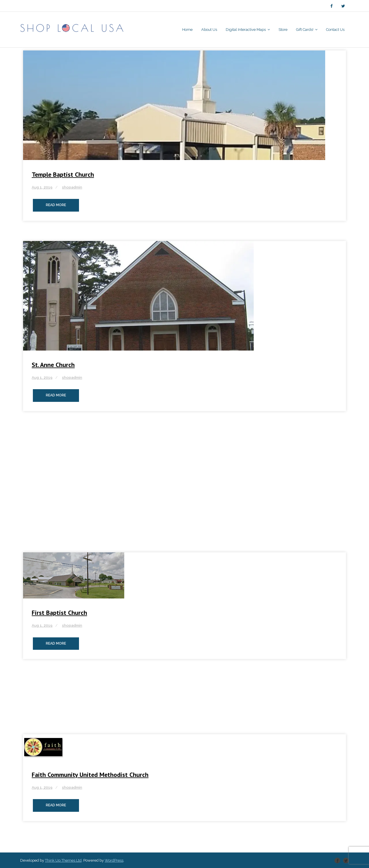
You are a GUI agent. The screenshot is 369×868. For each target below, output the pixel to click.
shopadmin (72, 187)
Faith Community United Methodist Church (90, 775)
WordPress (114, 860)
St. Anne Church (53, 365)
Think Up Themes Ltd (63, 860)
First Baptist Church (59, 613)
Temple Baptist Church (63, 174)
